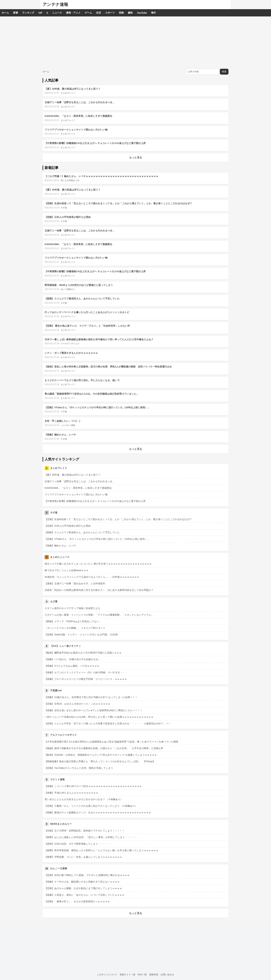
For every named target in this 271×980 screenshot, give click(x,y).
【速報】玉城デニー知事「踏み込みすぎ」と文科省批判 (75, 583)
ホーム (5, 13)
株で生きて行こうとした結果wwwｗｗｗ (67, 570)
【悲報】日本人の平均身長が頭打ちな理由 (68, 217)
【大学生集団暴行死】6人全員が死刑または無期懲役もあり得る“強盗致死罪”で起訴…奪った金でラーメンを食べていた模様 (111, 742)
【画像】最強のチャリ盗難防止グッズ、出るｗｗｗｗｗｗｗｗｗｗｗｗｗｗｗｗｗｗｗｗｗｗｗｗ (98, 812)
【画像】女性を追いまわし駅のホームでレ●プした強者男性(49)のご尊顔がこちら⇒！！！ (93, 710)
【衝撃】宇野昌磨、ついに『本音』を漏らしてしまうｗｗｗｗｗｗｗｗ (83, 857)
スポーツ (110, 13)
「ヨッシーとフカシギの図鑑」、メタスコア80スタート (75, 628)
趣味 (130, 13)
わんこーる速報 (59, 868)
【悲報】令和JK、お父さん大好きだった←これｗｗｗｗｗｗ (77, 704)
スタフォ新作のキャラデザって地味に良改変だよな (72, 608)
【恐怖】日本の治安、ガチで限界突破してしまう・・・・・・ (78, 844)
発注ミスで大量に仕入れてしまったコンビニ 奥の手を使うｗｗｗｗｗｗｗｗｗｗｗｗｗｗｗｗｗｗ (98, 564)
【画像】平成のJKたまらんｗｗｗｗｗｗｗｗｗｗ (71, 793)
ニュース (57, 13)
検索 (224, 72)
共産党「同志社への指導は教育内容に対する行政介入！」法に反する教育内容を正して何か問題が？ (99, 590)
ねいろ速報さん (68, 289)
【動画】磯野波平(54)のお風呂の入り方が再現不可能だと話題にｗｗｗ (83, 653)
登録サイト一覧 (127, 975)
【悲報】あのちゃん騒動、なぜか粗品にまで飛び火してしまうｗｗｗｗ (83, 888)
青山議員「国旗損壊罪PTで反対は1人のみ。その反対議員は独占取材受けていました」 (92, 394)
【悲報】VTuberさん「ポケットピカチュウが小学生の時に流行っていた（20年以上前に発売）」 (97, 407)
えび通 (54, 601)
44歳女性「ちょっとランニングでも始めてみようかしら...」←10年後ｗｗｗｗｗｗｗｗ (92, 577)
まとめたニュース (60, 557)
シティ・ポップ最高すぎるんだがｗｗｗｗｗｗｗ (71, 353)
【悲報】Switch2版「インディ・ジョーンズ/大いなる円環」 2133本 (81, 635)
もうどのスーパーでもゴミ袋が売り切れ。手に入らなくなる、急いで (82, 380)
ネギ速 (64, 208)
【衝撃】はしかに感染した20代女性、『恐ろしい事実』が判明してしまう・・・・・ (91, 837)
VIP (40, 13)
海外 (153, 13)
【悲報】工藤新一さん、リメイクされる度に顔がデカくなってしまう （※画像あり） (91, 806)
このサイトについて (107, 975)
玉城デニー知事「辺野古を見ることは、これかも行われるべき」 (80, 102)
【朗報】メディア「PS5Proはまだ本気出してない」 (73, 621)
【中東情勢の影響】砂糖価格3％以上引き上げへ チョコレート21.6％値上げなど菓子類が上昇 (95, 143)
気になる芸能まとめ (70, 180)
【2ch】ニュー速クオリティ (66, 646)
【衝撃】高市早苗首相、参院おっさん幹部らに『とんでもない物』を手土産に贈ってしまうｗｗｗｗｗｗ (101, 850)
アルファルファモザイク (63, 735)
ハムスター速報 (68, 425)
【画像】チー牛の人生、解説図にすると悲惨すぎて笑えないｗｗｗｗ (82, 882)
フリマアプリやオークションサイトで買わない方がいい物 (76, 130)
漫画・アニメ (73, 13)
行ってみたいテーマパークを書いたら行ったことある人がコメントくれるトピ (87, 312)
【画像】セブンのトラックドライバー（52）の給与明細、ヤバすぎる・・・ (86, 672)
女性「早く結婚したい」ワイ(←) (62, 421)
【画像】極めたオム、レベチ (60, 435)
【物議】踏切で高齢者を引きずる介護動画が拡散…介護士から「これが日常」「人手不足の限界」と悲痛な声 (104, 748)
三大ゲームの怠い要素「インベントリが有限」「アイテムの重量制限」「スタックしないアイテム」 (99, 615)
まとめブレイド (68, 93)
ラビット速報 (57, 779)
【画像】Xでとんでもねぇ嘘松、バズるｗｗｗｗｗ (72, 666)
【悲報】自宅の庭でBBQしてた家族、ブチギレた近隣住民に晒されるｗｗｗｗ (87, 875)
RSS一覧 (142, 975)
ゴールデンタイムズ (70, 344)
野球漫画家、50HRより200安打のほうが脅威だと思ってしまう (79, 285)
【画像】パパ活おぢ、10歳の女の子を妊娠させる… (73, 659)
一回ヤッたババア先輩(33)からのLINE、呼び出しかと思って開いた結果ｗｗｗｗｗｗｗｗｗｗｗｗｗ (99, 717)
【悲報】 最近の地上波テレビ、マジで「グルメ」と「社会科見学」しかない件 (87, 326)
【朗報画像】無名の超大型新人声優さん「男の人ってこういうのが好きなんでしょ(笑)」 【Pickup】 (100, 761)
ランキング (28, 13)
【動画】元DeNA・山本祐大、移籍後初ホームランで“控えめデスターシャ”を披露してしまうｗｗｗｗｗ (101, 755)
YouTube (142, 13)
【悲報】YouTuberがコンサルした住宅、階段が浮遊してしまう (79, 768)
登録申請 (154, 975)
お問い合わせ (167, 975)
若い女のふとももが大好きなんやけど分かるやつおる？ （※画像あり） (84, 799)
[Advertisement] (135, 42)
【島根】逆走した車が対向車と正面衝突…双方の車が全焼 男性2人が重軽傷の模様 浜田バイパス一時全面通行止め (108, 367)
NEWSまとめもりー (61, 824)
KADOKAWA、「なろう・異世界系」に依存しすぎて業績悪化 (78, 116)
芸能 (121, 13)
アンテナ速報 (55, 4)
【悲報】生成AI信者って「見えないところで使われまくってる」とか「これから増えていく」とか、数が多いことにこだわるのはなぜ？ (118, 203)
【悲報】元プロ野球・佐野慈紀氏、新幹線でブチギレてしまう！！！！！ (85, 831)
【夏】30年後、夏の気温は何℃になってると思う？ (73, 89)
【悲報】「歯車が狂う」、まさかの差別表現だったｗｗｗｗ (77, 901)
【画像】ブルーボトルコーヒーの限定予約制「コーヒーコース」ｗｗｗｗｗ (86, 679)
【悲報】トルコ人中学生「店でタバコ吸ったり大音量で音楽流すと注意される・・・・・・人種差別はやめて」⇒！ (108, 723)
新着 (16, 13)
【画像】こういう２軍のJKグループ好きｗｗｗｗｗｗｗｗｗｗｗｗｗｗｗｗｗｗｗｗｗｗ (93, 786)
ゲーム (88, 13)
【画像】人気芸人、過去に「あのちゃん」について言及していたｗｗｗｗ (85, 895)
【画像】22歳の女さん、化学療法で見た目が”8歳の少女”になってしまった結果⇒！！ (91, 697)
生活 (99, 13)
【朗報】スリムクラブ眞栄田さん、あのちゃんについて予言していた (82, 299)
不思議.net (56, 690)
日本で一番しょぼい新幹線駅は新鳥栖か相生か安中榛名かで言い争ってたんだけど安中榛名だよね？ (99, 339)
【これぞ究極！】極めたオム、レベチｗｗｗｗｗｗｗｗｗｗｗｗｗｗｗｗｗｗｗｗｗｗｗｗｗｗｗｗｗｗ (101, 176)
